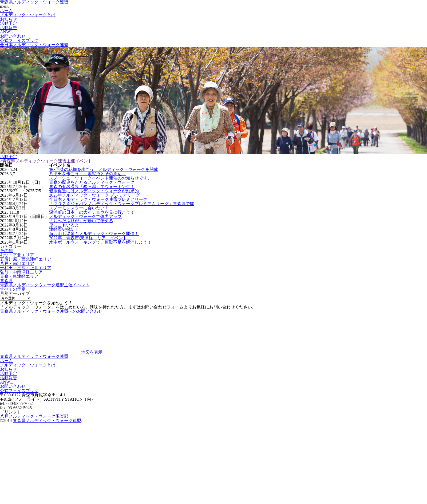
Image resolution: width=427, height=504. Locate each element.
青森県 (6, 281)
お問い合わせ (13, 36)
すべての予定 (13, 289)
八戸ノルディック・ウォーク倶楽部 (34, 416)
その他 (6, 251)
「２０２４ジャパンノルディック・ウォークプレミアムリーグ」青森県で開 (122, 204)
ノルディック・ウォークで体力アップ (85, 216)
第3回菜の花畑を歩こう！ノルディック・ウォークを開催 (104, 169)
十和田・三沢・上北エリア (26, 268)
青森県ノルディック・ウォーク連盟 (34, 356)
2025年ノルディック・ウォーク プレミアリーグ (94, 195)
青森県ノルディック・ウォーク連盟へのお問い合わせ (51, 311)
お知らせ (9, 19)
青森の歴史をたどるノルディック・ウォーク (92, 182)
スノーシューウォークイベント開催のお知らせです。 (100, 178)
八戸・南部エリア (17, 263)
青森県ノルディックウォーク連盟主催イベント (47, 161)
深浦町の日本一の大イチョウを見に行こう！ (92, 212)
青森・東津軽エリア (19, 276)
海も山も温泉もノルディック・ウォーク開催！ (94, 234)
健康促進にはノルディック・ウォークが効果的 (94, 191)
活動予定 (9, 23)
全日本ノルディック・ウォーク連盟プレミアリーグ (98, 199)
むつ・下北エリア (17, 255)
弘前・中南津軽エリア (21, 272)
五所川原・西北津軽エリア (26, 259)
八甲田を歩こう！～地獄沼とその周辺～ (88, 174)
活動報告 (9, 28)
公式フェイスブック (19, 40)
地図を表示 (92, 352)
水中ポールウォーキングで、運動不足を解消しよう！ (100, 242)
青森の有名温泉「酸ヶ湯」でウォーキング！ (92, 187)
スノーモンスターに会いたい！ (79, 208)
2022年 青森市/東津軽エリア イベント (90, 238)
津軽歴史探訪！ (64, 229)
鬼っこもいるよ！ (66, 225)
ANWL (6, 32)
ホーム (6, 11)
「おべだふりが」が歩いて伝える (81, 221)
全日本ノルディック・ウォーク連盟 (34, 45)
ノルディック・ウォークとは (28, 15)
